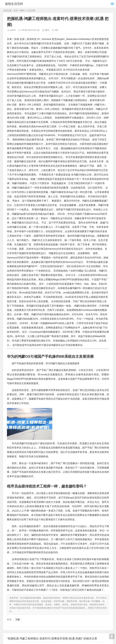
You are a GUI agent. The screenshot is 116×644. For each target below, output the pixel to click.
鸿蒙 (18, 619)
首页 (16, 10)
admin (13, 30)
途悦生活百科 (15, 4)
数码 (22, 10)
